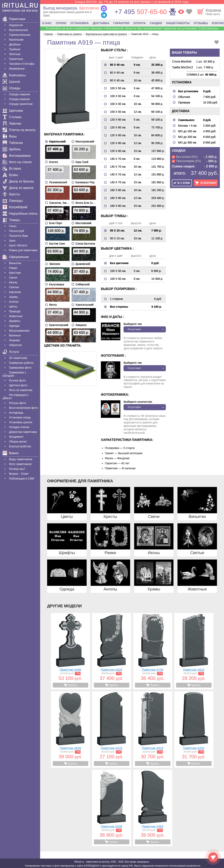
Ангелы (14, 302)
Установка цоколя (21, 422)
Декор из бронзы (18, 181)
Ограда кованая (19, 99)
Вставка (12, 169)
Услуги (11, 352)
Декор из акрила (18, 188)
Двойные (15, 44)
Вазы (10, 136)
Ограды (12, 88)
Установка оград (20, 417)
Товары (11, 220)
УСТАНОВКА (79, 23)
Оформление (16, 257)
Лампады (13, 201)
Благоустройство (20, 446)
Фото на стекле (17, 162)
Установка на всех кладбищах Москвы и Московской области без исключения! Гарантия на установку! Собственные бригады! (132, 30)
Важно (11, 453)
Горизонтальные (20, 35)
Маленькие (16, 40)
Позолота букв (18, 236)
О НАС (47, 23)
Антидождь (16, 413)
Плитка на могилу (19, 130)
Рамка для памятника (23, 250)
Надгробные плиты (20, 214)
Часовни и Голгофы (22, 64)
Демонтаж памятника (23, 432)
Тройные (15, 49)
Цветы (13, 306)
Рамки (13, 268)
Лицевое (15, 340)
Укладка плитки (19, 427)
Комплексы (14, 75)
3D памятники (18, 358)
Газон (13, 226)
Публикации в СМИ (22, 479)
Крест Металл (18, 245)
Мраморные (17, 69)
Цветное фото (18, 385)
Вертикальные (18, 30)
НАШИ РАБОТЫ (178, 23)
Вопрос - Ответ (19, 474)
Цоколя (11, 82)
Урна (12, 241)
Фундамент (16, 437)
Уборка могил (18, 442)
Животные (16, 316)
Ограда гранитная (21, 104)
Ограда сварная (19, 94)
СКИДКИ (156, 23)
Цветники (13, 111)
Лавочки (12, 123)
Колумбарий (15, 207)
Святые (14, 287)
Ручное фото (17, 380)
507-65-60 (141, 12)
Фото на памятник (21, 390)
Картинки (15, 292)
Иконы (13, 282)
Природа (15, 311)
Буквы (10, 175)
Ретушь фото (18, 403)
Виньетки (15, 263)
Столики (12, 117)
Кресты (11, 194)
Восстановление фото (23, 408)
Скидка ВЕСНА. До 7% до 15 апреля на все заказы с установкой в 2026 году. (132, 2)
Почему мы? (17, 469)
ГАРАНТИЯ (121, 23)
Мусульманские (19, 331)
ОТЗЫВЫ (201, 23)
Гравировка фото (20, 368)
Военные (15, 335)
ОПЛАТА (140, 23)
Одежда (14, 326)
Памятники (14, 19)
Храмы (14, 297)
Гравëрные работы (21, 363)
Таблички (13, 143)
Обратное (15, 345)
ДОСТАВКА (101, 23)
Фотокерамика (17, 156)
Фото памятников (20, 464)
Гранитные (16, 59)
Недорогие (16, 25)
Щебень (12, 149)
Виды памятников (21, 459)
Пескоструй (17, 231)
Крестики (15, 273)
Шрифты (15, 321)
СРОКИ (61, 23)
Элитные (15, 54)
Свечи (13, 278)
